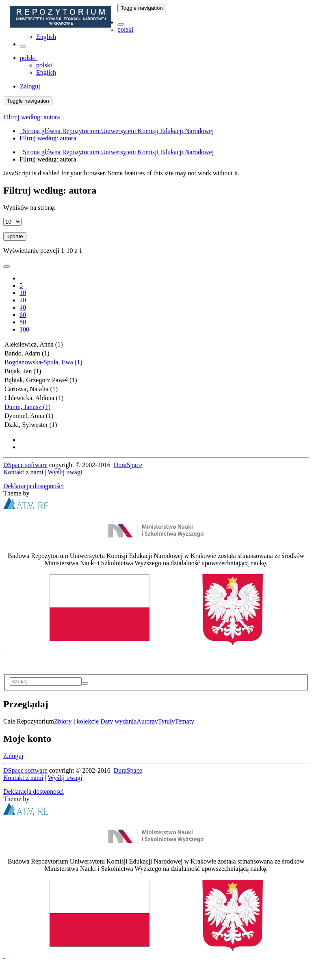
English (46, 37)
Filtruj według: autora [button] (32, 117)
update (15, 236)
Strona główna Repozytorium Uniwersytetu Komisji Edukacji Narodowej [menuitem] (117, 131)
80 (23, 322)
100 (24, 329)
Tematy (184, 721)
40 (23, 307)
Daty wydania (118, 721)
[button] (121, 24)
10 (23, 293)
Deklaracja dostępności (34, 486)
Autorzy (147, 721)
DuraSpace (128, 465)
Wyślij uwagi (65, 472)
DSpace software (25, 465)
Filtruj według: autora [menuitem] (48, 138)
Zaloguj (13, 756)
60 (23, 315)
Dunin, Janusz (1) (27, 407)
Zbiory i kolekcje (77, 721)
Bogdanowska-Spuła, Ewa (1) (43, 362)
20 (23, 300)
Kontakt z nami (23, 472)
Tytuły (167, 721)
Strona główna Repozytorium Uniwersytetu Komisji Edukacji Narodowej (118, 152)
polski (125, 29)
